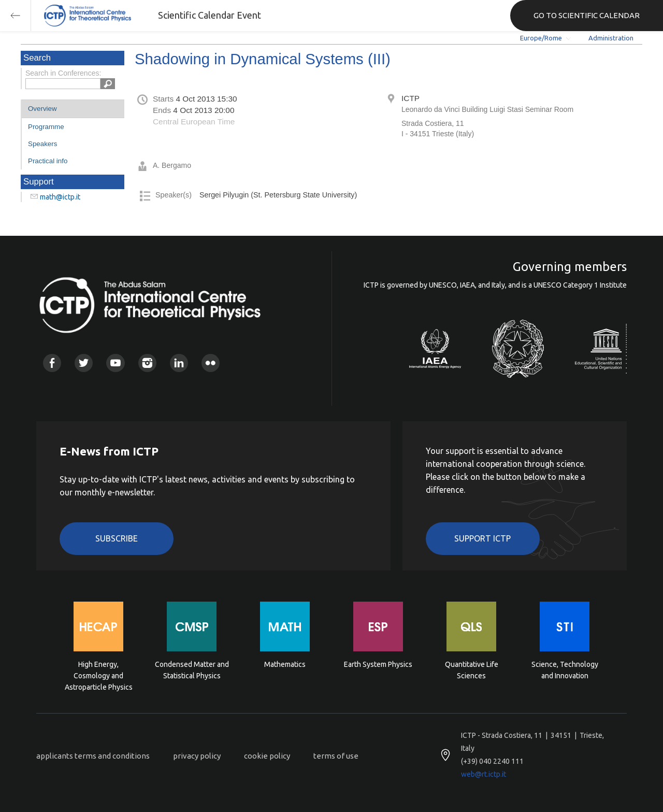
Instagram (147, 363)
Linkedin (179, 363)
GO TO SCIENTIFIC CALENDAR (587, 15)
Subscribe (117, 538)
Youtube (115, 363)
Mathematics (285, 664)
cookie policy (267, 756)
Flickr (211, 363)
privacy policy (197, 756)
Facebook (52, 363)
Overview (42, 109)
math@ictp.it (60, 197)
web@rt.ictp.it (484, 774)
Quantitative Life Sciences (472, 670)
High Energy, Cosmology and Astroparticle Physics (99, 675)
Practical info (48, 161)
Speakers (42, 144)
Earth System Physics (378, 664)
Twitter (84, 363)
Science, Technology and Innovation (565, 670)
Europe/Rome (541, 38)
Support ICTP (482, 538)
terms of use (336, 756)
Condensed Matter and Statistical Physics (192, 670)
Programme (46, 127)
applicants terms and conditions (93, 756)
